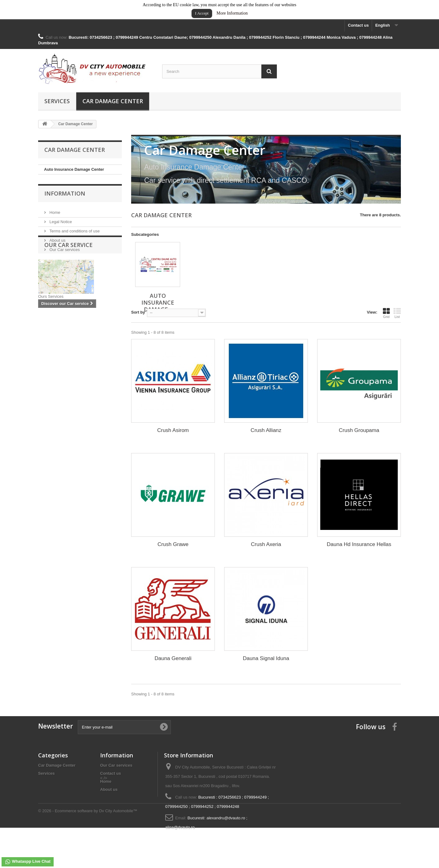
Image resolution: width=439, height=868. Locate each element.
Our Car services (64, 252)
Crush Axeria (266, 544)
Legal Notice (60, 225)
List (397, 313)
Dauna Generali (173, 658)
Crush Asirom (173, 430)
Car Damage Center (113, 101)
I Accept (202, 13)
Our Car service (69, 276)
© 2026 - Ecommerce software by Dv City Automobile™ (88, 851)
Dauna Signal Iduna (266, 658)
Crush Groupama (359, 430)
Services (57, 101)
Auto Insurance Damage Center (74, 169)
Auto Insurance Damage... (158, 302)
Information (65, 199)
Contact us (358, 25)
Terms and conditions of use (74, 234)
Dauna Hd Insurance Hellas (359, 544)
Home (54, 215)
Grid (386, 313)
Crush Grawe (173, 544)
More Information (232, 13)
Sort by (138, 312)
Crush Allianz (266, 430)
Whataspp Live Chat (28, 862)
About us (57, 243)
